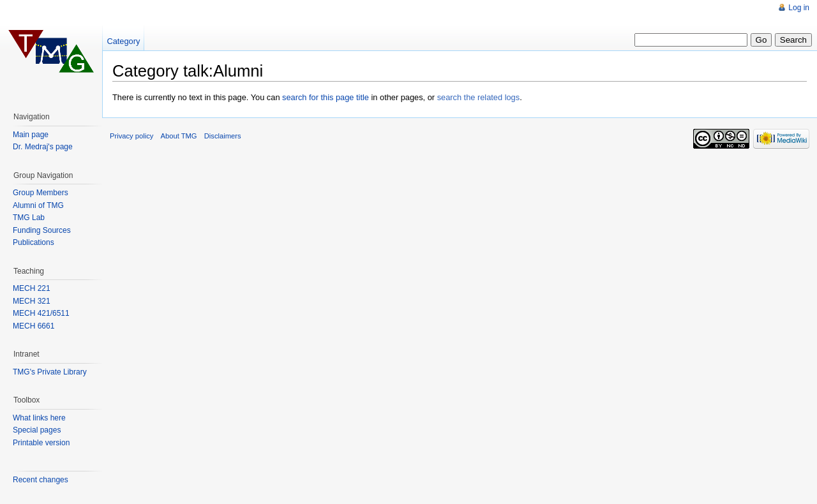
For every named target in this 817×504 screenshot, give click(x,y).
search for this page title (326, 97)
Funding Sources (42, 230)
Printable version (41, 443)
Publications (34, 242)
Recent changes (41, 480)
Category (123, 41)
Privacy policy (131, 136)
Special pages (37, 430)
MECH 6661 (34, 326)
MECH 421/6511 (41, 313)
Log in (799, 8)
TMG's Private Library (50, 372)
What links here (39, 418)
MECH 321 (32, 301)
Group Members (41, 193)
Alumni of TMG (38, 205)
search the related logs (478, 97)
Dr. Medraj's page (43, 147)
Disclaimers (223, 136)
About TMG (179, 136)
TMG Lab (29, 218)
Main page (31, 135)
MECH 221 (32, 288)
